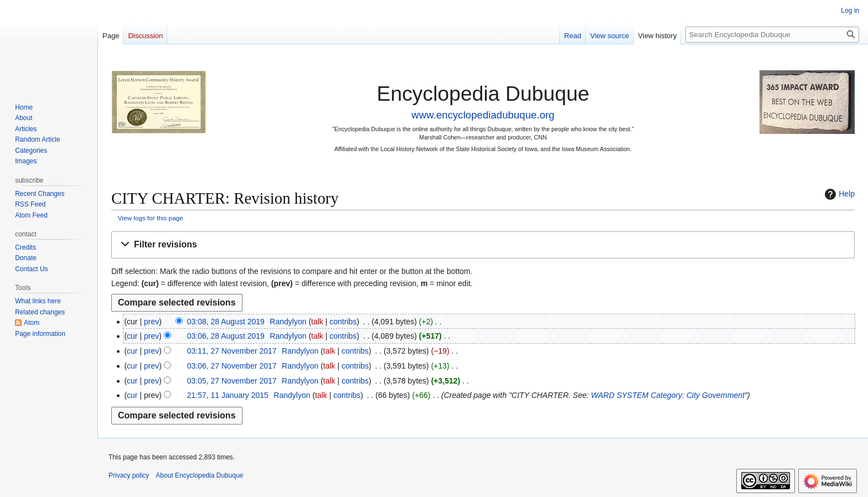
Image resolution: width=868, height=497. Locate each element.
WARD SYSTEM (620, 395)
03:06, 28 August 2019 (226, 336)
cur (132, 336)
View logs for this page (151, 218)
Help (838, 194)
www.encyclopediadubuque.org (483, 115)
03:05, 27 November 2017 (232, 381)
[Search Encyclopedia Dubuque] (772, 35)
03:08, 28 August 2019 (226, 322)
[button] (483, 245)
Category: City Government (697, 395)
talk (317, 322)
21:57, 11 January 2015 (228, 395)
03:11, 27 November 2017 (232, 351)
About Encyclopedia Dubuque (199, 475)
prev (151, 322)
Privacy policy (129, 475)
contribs (343, 322)
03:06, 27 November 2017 (232, 366)
